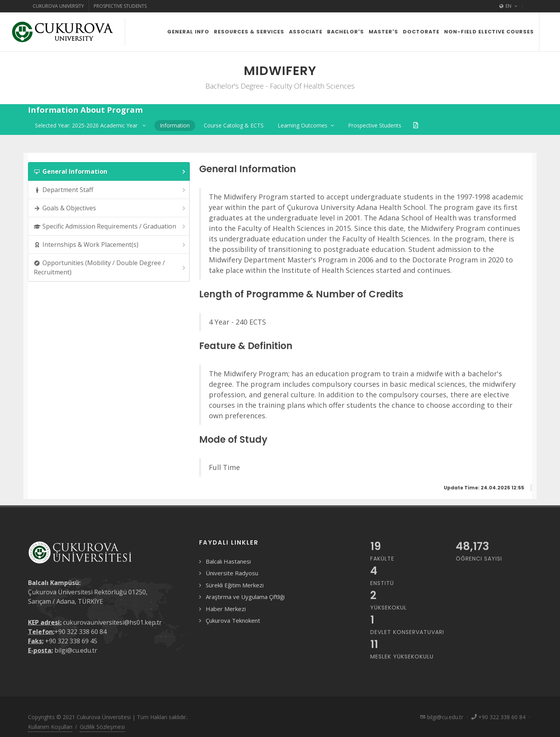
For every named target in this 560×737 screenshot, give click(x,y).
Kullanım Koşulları (50, 727)
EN (508, 6)
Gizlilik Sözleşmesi (102, 727)
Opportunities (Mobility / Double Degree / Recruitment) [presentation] (110, 267)
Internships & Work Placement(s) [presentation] (110, 245)
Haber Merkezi (226, 609)
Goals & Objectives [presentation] (110, 208)
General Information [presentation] (110, 172)
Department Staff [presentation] (110, 190)
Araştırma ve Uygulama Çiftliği (245, 597)
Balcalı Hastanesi (228, 561)
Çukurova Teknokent (233, 620)
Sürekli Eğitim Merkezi (235, 585)
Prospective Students (120, 6)
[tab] (109, 171)
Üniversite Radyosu (232, 573)
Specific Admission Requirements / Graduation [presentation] (110, 226)
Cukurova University (58, 6)
